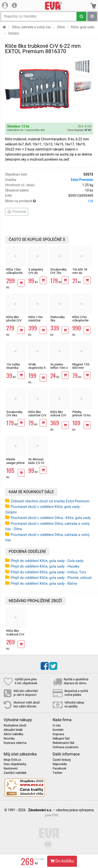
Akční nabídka (13, 734)
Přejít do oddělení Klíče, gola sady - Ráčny (44, 583)
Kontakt (58, 730)
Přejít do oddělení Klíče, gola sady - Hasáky (45, 566)
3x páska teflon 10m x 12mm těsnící (59, 370)
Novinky (9, 739)
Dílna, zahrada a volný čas (31, 27)
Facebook (60, 768)
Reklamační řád (64, 743)
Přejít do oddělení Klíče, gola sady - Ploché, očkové (51, 578)
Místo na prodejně (49, 201)
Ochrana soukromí (66, 747)
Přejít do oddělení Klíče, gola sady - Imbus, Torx (48, 572)
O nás (57, 726)
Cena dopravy (79, 130)
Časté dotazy (62, 760)
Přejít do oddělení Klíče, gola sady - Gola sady (47, 561)
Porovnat (17, 212)
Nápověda (60, 764)
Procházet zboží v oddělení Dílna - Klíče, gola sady (51, 518)
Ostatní (13, 33)
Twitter (58, 773)
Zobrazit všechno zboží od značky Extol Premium (50, 501)
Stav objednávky (15, 764)
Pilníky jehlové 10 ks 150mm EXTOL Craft (81, 417)
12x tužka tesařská (13, 366)
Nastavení (11, 768)
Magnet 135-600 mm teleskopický (81, 368)
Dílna (61, 27)
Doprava (59, 734)
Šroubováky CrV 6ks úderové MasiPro (14, 417)
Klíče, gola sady (83, 27)
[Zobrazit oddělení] (92, 16)
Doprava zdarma (15, 743)
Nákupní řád (61, 739)
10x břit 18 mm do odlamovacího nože (82, 275)
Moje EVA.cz (12, 760)
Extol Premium (82, 180)
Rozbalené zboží (15, 726)
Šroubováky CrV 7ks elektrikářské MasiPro (59, 275)
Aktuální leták (13, 730)
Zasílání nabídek (15, 773)
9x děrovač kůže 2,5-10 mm (36, 463)
